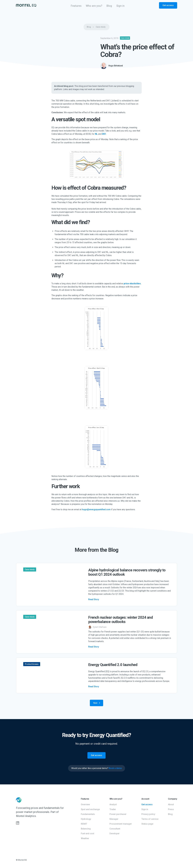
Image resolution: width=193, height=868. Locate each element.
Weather (85, 838)
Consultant (115, 829)
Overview (85, 804)
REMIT (84, 824)
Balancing (86, 829)
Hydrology (86, 819)
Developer (114, 834)
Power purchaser (118, 814)
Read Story (94, 599)
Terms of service (150, 819)
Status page (147, 824)
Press (171, 809)
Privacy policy (148, 814)
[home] (26, 5)
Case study (101, 27)
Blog (89, 27)
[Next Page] (96, 703)
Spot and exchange (90, 809)
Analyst (113, 804)
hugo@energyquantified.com (96, 509)
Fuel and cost (88, 834)
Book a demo (115, 768)
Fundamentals (88, 814)
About (171, 804)
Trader (113, 809)
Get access (168, 5)
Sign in (145, 809)
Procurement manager (121, 824)
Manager (114, 819)
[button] (76, 6)
